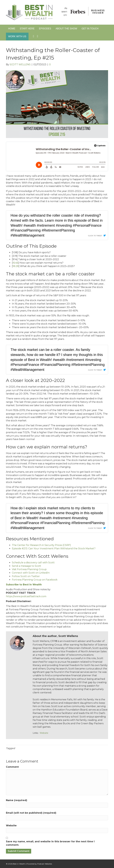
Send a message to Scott (26, 566)
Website (44, 733)
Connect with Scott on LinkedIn (31, 573)
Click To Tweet (95, 236)
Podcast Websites (45, 864)
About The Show (66, 29)
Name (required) (17, 800)
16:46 (15, 263)
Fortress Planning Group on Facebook (35, 580)
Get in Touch (90, 29)
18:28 (16, 266)
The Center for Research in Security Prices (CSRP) (41, 545)
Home (12, 29)
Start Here (27, 29)
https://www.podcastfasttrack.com (26, 596)
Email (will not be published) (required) (31, 813)
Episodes (45, 29)
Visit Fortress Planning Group (29, 569)
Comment (12, 767)
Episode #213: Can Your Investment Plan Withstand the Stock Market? (54, 549)
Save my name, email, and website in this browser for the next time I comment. (50, 843)
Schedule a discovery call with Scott (33, 563)
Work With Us (17, 36)
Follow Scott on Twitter (26, 576)
